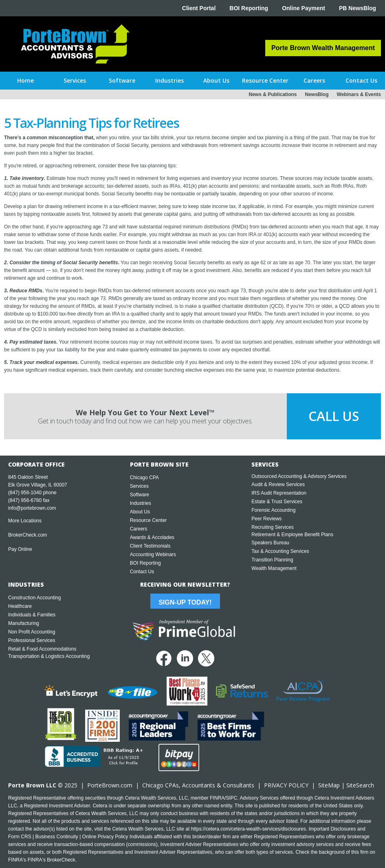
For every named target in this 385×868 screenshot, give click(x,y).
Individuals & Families (32, 615)
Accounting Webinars (153, 555)
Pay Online (20, 549)
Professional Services (32, 640)
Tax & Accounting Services (280, 551)
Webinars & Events (359, 94)
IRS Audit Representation (279, 493)
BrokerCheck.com (27, 535)
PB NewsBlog (357, 8)
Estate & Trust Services (277, 502)
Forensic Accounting (273, 510)
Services (139, 486)
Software (140, 495)
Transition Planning (272, 560)
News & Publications (273, 94)
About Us (140, 512)
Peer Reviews (266, 519)
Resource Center (148, 520)
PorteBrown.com (110, 785)
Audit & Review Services (278, 484)
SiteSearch (360, 785)
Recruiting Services (272, 527)
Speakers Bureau (270, 543)
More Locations (25, 521)
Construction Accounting (34, 598)
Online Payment (304, 8)
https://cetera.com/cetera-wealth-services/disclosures (249, 829)
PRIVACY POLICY (286, 785)
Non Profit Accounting (32, 632)
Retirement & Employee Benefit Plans (292, 535)
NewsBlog (317, 94)
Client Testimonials (150, 546)
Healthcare (20, 606)
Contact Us (142, 572)
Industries (141, 503)
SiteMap (329, 785)
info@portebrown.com (32, 508)
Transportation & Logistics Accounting (49, 656)
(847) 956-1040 (25, 493)
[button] (75, 81)
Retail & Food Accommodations (42, 649)
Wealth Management (274, 568)
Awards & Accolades (152, 537)
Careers (139, 529)
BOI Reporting (249, 8)
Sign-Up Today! (185, 602)
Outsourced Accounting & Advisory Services (299, 476)
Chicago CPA (144, 478)
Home (25, 80)
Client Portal (199, 8)
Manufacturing (24, 623)
